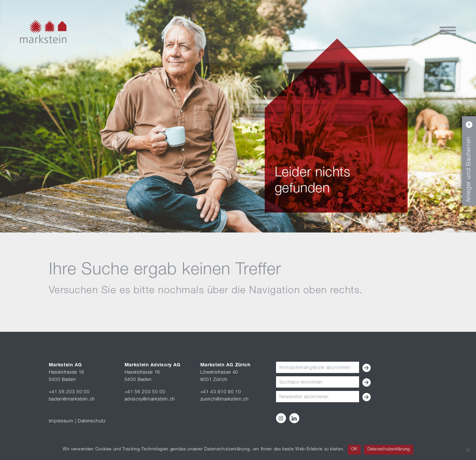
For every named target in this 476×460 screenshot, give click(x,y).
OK (354, 450)
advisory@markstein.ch (150, 400)
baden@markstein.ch (72, 400)
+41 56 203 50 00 (69, 392)
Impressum (61, 421)
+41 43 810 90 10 (221, 392)
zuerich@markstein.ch (225, 400)
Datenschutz (92, 421)
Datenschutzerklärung (389, 450)
